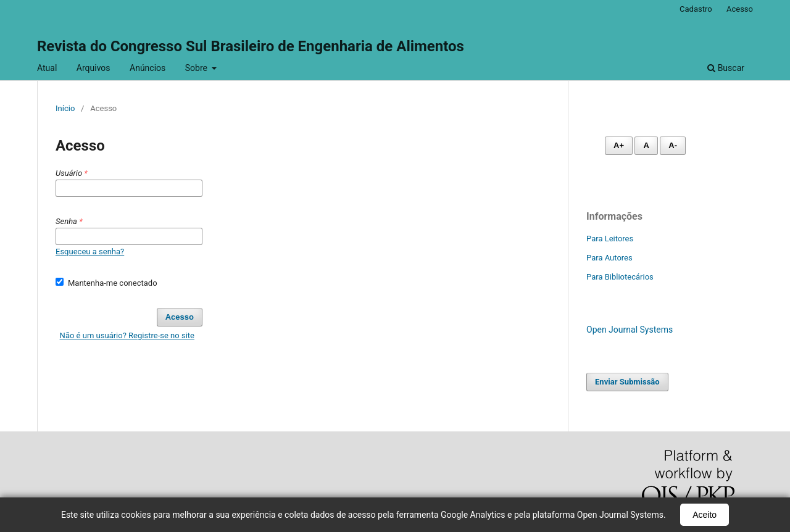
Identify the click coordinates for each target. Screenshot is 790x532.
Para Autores (609, 258)
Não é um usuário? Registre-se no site (127, 335)
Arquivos (94, 68)
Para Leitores (610, 239)
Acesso (740, 9)
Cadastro (696, 9)
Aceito (705, 515)
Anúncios (148, 68)
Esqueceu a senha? (90, 251)
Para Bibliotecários (620, 277)
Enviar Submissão (627, 382)
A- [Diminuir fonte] (673, 145)
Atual (47, 68)
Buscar (726, 68)
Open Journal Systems (630, 330)
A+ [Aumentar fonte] (619, 145)
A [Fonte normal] (646, 145)
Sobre (197, 68)
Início (65, 108)
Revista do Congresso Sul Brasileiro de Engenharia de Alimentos (251, 46)
